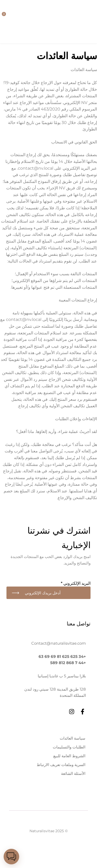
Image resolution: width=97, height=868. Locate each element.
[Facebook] (83, 712)
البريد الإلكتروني (76, 583)
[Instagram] (72, 712)
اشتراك (16, 593)
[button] (11, 857)
